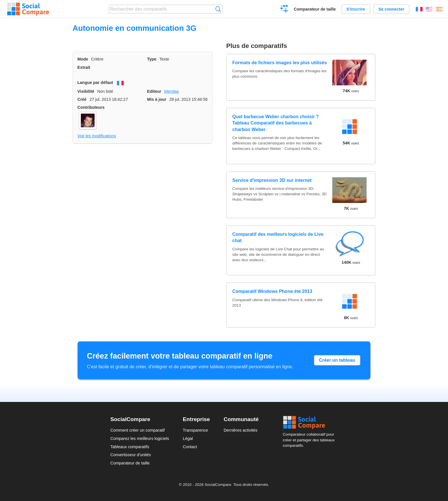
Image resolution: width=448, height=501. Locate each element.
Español (439, 9)
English (429, 9)
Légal (188, 438)
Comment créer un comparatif (137, 430)
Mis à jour (157, 99)
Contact (190, 447)
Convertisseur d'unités (131, 455)
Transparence (195, 430)
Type (152, 59)
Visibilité (86, 91)
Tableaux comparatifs (130, 447)
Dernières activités (241, 430)
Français (419, 9)
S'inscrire (356, 9)
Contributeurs (91, 107)
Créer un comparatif (284, 10)
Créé (82, 99)
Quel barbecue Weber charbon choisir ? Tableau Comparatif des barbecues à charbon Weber (276, 123)
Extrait (84, 67)
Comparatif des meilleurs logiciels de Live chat (278, 237)
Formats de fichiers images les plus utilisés (280, 63)
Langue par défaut (95, 83)
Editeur (154, 91)
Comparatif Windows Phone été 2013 (272, 291)
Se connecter (391, 9)
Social (310, 422)
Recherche (218, 9)
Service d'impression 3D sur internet (272, 180)
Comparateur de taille (315, 9)
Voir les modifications (97, 136)
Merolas (172, 91)
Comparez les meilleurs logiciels (140, 438)
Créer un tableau (337, 360)
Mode (83, 59)
